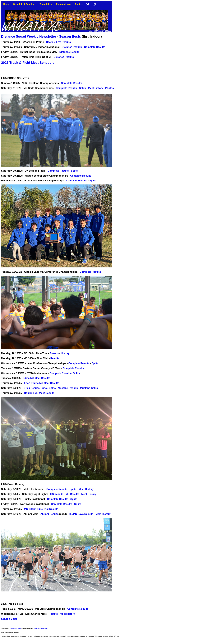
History (65, 353)
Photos (79, 4)
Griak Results (32, 388)
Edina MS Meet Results (36, 378)
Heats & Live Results (58, 42)
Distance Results (72, 47)
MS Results (72, 494)
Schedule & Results (25, 4)
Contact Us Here (15, 628)
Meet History (96, 88)
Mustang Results (68, 388)
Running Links (64, 4)
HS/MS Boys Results (81, 514)
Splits (83, 88)
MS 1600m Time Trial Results (41, 509)
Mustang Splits (89, 388)
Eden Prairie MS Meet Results (42, 383)
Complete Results (95, 47)
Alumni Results (49, 514)
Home (6, 4)
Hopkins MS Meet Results (39, 393)
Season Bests (70, 36)
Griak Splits (49, 388)
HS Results (57, 494)
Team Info (46, 4)
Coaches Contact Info (41, 628)
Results (54, 353)
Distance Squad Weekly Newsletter (29, 36)
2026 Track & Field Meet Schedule (28, 63)
